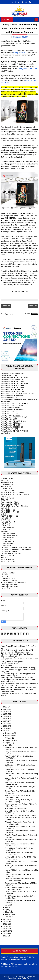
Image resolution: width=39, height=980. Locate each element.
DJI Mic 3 (4, 577)
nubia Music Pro (7, 482)
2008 (5, 936)
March (8, 912)
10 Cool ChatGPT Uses (9, 664)
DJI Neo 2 (4, 575)
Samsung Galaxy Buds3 (10, 587)
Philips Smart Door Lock (10, 413)
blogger (35, 314)
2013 (5, 924)
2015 (5, 919)
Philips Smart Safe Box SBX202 (13, 390)
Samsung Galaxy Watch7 (10, 585)
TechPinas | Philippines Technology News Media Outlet (21, 977)
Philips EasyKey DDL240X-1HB (12, 392)
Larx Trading (5, 433)
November (9, 736)
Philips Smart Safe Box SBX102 (13, 380)
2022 (5, 716)
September (10, 740)
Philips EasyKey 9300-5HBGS (12, 427)
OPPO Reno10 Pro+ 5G (10, 536)
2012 (5, 926)
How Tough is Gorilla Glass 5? (16, 809)
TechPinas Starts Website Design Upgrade (21, 815)
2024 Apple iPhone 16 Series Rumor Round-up (18, 668)
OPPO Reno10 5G (8, 538)
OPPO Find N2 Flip (8, 691)
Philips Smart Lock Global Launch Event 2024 (18, 394)
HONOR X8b (6, 526)
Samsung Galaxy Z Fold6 (10, 502)
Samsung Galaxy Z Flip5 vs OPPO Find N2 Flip (18, 688)
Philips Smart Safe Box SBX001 (13, 405)
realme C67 (5, 532)
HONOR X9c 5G (7, 488)
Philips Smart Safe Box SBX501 (13, 374)
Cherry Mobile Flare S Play (28, 69)
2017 (5, 728)
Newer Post (6, 306)
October (8, 738)
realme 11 (4, 557)
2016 (5, 731)
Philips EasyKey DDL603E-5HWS (13, 421)
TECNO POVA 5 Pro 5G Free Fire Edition (16, 548)
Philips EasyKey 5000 (9, 397)
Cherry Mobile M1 (20, 53)
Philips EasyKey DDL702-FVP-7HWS (15, 378)
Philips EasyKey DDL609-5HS (12, 395)
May (7, 907)
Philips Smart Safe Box (9, 411)
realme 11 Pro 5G (7, 556)
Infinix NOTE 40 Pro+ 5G (10, 512)
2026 (5, 707)
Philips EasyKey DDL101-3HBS (12, 388)
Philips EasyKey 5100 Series (11, 423)
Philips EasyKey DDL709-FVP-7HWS (15, 431)
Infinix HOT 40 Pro (8, 559)
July (7, 745)
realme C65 (5, 508)
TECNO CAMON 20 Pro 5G (11, 554)
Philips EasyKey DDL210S (11, 425)
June (7, 905)
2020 (5, 721)
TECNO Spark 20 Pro (9, 551)
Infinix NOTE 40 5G (8, 510)
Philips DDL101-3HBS (9, 419)
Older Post (33, 306)
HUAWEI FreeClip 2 (8, 573)
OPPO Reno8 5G (7, 544)
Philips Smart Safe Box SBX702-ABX (14, 403)
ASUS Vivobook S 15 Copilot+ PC (13, 583)
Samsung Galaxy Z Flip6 (10, 504)
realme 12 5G (6, 518)
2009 (5, 934)
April (7, 910)
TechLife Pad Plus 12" (9, 581)
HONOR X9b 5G (7, 530)
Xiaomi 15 (4, 480)
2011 (5, 929)
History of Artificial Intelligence (12, 662)
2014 (5, 922)
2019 (5, 724)
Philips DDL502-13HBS (9, 376)
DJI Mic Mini (5, 589)
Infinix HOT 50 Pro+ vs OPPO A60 (13, 492)
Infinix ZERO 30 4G (8, 561)
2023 (5, 714)
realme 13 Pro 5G (7, 498)
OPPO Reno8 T (7, 546)
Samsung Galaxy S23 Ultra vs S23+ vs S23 (17, 690)
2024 (5, 712)
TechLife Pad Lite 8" (8, 579)
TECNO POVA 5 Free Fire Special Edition (16, 550)
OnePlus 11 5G (6, 540)
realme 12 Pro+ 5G (8, 522)
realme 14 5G (6, 486)
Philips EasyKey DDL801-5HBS (12, 382)
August (8, 743)
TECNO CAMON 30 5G (9, 516)
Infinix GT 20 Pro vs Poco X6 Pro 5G (14, 506)
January (8, 917)
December (9, 733)
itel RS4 (4, 514)
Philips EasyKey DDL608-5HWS (13, 409)
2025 (5, 709)
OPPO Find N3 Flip (8, 534)
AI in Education (6, 666)
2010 (5, 931)
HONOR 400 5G (7, 484)
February (9, 914)
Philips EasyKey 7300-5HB (11, 415)
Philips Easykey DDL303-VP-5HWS (14, 417)
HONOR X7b (6, 524)
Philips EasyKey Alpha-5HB (11, 407)
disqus (28, 314)
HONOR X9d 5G (7, 478)
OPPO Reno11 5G (8, 528)
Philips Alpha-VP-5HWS (10, 429)
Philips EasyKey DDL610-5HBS (12, 386)
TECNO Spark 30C (8, 490)
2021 (5, 719)
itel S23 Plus (5, 520)
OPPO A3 (4, 500)
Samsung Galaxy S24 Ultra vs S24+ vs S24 (17, 678)
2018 (5, 726)
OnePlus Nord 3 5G (8, 542)
